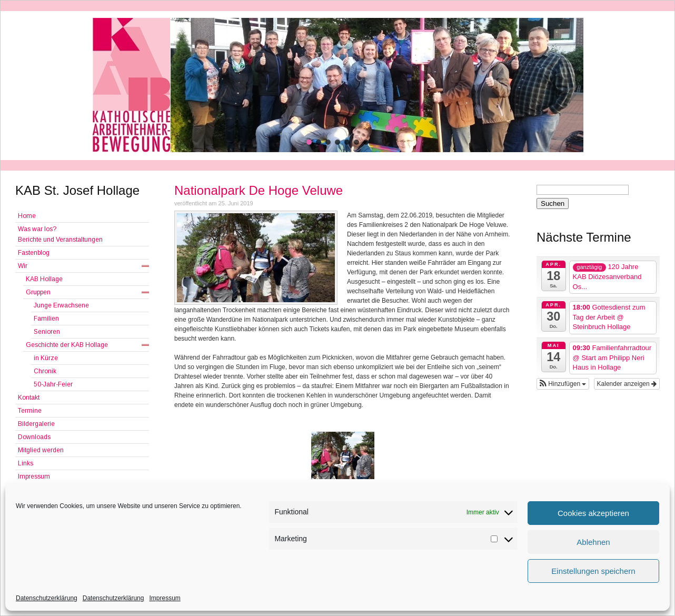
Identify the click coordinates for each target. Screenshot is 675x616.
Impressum (165, 598)
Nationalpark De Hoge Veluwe (259, 190)
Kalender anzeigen (627, 384)
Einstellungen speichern (593, 571)
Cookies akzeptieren (593, 513)
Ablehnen (593, 542)
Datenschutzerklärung (47, 598)
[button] (309, 142)
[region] (337, 85)
